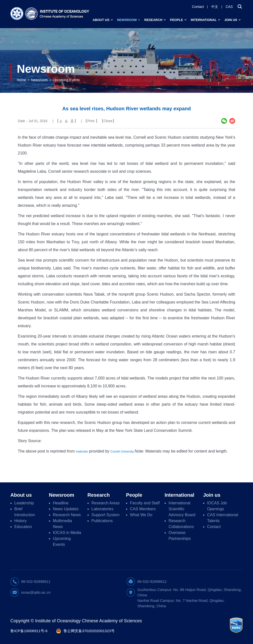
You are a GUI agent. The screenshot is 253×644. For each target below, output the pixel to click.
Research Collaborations (181, 524)
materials (82, 452)
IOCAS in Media (67, 533)
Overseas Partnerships (180, 536)
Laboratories (102, 509)
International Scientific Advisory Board (182, 509)
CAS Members (143, 509)
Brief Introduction (25, 512)
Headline (61, 503)
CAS (229, 7)
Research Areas (105, 503)
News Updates (66, 509)
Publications (102, 521)
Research (153, 20)
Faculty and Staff (145, 503)
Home (21, 80)
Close (108, 121)
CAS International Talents (222, 518)
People (177, 20)
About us (101, 20)
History (21, 521)
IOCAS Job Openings (217, 506)
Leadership (24, 503)
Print (91, 121)
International (204, 20)
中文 (215, 7)
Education (23, 527)
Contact (198, 7)
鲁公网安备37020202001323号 (89, 631)
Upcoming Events (66, 80)
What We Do (141, 515)
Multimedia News (62, 524)
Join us (231, 20)
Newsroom (127, 20)
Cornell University (122, 452)
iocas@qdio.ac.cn (36, 592)
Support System (105, 515)
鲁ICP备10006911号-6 (29, 631)
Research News (67, 515)
